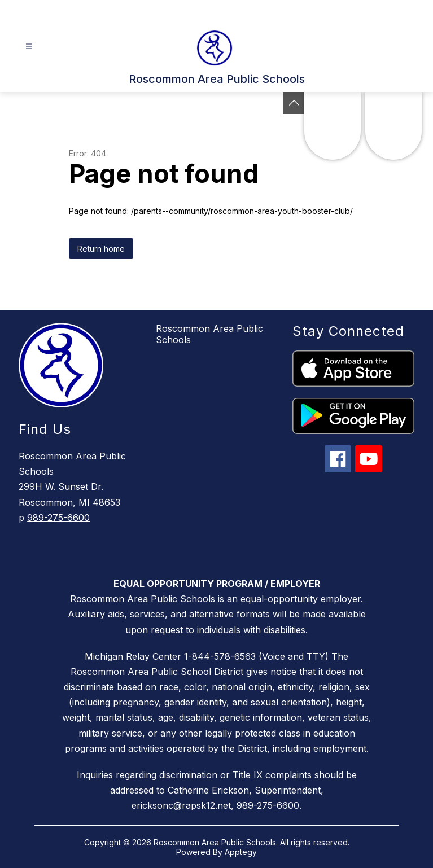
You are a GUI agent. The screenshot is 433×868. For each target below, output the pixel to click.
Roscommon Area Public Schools (209, 334)
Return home (101, 249)
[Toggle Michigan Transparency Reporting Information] (294, 103)
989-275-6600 (58, 518)
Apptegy (241, 852)
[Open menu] (29, 47)
